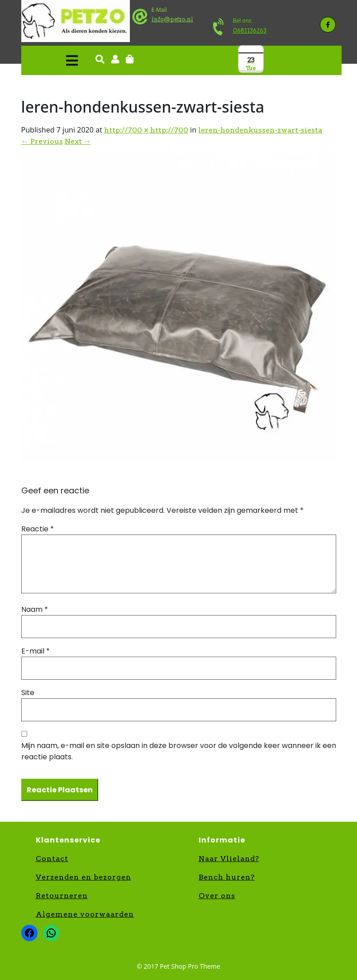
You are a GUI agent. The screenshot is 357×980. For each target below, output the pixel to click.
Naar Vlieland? (229, 859)
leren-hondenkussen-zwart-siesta (260, 130)
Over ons (217, 896)
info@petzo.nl (172, 19)
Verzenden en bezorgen (83, 877)
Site (28, 693)
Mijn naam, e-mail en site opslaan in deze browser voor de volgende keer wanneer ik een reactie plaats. (179, 751)
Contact (52, 859)
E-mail (36, 651)
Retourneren (62, 896)
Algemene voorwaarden (85, 914)
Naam (35, 609)
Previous (42, 141)
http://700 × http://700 (146, 130)
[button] (52, 60)
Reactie (38, 529)
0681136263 (250, 31)
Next (78, 141)
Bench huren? (227, 877)
